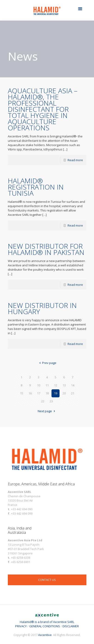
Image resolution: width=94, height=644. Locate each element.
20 (64, 393)
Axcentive (45, 635)
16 (30, 393)
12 (56, 385)
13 (64, 385)
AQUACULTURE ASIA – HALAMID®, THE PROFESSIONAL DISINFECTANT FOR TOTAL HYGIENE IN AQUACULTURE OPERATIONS (43, 109)
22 (43, 401)
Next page (47, 411)
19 (56, 393)
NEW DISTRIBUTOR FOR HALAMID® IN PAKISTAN (46, 249)
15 (22, 393)
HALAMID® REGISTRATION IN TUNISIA (36, 187)
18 (47, 393)
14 (73, 385)
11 (47, 385)
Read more (75, 160)
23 (51, 401)
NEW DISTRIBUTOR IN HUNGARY (42, 308)
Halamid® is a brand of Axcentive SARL (47, 620)
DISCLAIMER (71, 626)
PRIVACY (21, 626)
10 (39, 385)
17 (39, 393)
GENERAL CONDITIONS (45, 626)
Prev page (47, 363)
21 (73, 393)
